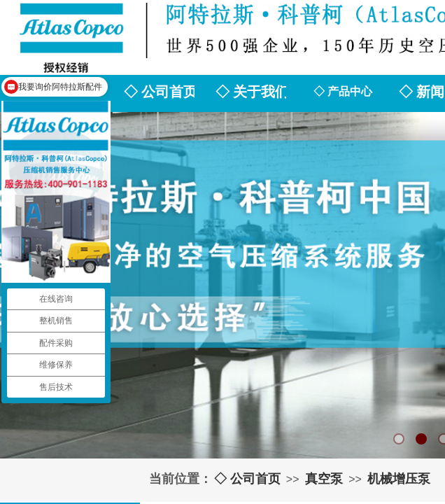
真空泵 (324, 479)
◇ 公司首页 (247, 479)
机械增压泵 (399, 479)
